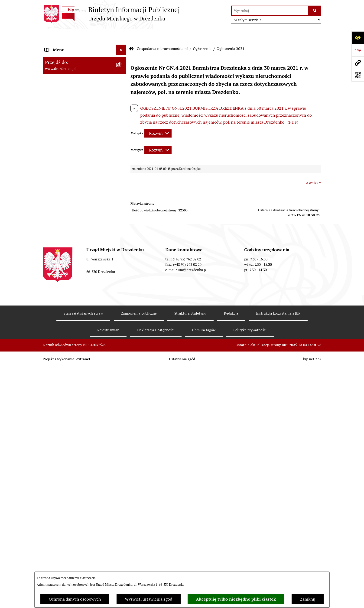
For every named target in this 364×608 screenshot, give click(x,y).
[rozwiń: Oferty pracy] (122, 465)
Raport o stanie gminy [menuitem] (65, 136)
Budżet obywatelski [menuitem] (63, 147)
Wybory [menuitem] (52, 475)
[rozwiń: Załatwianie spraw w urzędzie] (122, 84)
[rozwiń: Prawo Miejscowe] (122, 115)
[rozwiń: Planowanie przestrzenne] (122, 427)
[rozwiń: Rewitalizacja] (122, 437)
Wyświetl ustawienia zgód (149, 599)
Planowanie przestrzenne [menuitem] (68, 427)
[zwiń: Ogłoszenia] (122, 279)
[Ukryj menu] (121, 36)
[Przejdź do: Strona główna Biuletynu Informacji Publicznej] (131, 35)
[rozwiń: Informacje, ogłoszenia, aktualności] (122, 74)
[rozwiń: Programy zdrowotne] (122, 517)
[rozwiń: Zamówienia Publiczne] (122, 184)
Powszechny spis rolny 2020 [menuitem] (71, 527)
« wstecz (314, 169)
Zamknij (308, 599)
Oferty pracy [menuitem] (56, 465)
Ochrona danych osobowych (75, 599)
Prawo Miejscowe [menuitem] (61, 115)
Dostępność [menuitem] (56, 548)
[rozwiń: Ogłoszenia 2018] (122, 387)
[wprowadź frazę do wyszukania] (270, 11)
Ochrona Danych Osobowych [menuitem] (72, 538)
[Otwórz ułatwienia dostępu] (358, 38)
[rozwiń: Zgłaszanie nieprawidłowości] (122, 559)
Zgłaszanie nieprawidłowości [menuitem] (71, 559)
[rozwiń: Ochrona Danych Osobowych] (122, 538)
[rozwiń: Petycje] (122, 506)
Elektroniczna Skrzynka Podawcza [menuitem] (76, 485)
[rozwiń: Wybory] (122, 475)
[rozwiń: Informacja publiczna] (122, 569)
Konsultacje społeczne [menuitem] (65, 63)
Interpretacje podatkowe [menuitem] (67, 157)
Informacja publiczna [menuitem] (64, 569)
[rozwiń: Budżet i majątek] (122, 126)
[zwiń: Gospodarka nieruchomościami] (122, 205)
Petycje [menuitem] (51, 506)
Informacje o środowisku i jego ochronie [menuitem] (73, 451)
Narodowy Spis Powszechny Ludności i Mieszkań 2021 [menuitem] (80, 49)
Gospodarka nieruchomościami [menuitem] (73, 205)
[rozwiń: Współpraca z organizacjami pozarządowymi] (122, 168)
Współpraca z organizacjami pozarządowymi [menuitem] (71, 171)
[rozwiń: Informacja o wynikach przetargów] (122, 259)
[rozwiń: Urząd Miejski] (122, 95)
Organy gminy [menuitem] (58, 105)
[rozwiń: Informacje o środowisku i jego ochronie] (122, 448)
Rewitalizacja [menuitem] (57, 437)
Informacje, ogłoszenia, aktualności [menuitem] (77, 74)
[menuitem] (84, 219)
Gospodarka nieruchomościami (162, 35)
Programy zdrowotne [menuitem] (64, 517)
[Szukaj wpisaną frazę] (315, 11)
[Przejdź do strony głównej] (111, 14)
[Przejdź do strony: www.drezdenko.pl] (358, 63)
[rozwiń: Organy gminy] (122, 105)
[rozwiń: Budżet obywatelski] (122, 147)
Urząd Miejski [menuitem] (57, 94)
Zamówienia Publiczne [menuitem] (66, 184)
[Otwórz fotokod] (358, 75)
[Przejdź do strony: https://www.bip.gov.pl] (358, 50)
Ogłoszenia (202, 35)
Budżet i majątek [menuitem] (60, 126)
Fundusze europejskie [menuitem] (65, 195)
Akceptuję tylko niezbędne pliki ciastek (236, 599)
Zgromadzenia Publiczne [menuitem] (68, 496)
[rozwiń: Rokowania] (122, 232)
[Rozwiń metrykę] (158, 119)
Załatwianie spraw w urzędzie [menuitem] (72, 84)
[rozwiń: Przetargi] (122, 246)
